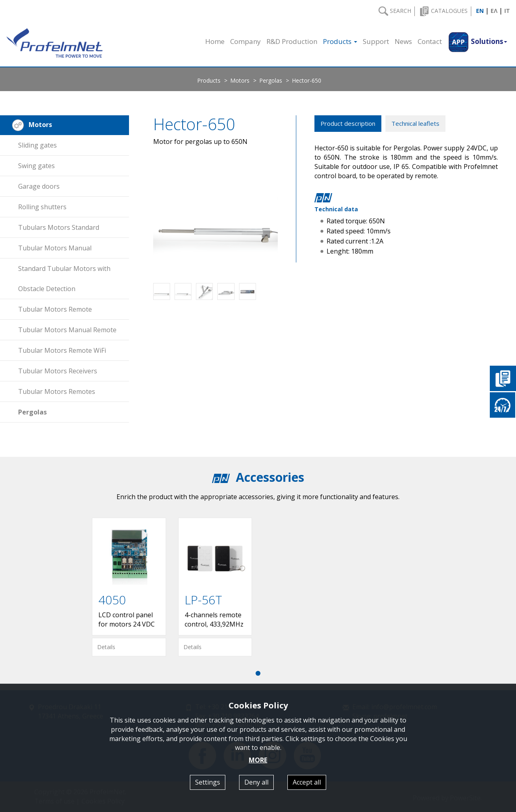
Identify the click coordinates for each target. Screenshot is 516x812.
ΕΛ (494, 11)
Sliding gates (37, 145)
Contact (430, 41)
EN (480, 11)
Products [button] (340, 41)
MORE (258, 760)
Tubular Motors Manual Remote (67, 330)
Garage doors (39, 186)
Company (246, 41)
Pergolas (271, 80)
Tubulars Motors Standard (59, 227)
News (403, 41)
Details (106, 647)
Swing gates (36, 166)
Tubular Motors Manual (55, 248)
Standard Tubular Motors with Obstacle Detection (64, 279)
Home (215, 41)
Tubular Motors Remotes (57, 391)
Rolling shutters (42, 207)
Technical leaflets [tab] (415, 123)
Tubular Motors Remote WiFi (62, 350)
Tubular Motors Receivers (58, 371)
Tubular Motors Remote (55, 309)
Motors (240, 80)
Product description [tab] (348, 123)
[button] (477, 41)
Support (376, 41)
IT (507, 11)
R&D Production (292, 41)
